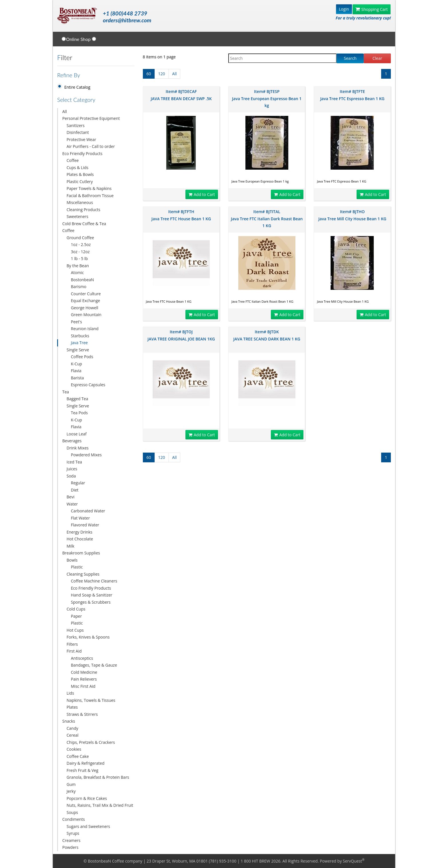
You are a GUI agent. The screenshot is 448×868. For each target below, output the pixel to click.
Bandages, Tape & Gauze (94, 665)
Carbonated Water (88, 511)
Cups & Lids (77, 168)
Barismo (79, 287)
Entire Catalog (77, 87)
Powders (70, 847)
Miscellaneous (80, 202)
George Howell (85, 308)
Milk (70, 546)
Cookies (74, 749)
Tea (66, 392)
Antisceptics (82, 658)
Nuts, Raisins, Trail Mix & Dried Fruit (100, 805)
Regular (78, 483)
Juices (72, 469)
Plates (72, 707)
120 (162, 74)
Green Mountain (86, 315)
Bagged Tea (77, 399)
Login (344, 9)
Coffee (73, 160)
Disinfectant (78, 132)
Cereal (73, 735)
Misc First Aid (83, 686)
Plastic (77, 567)
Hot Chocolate (80, 539)
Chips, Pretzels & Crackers (91, 742)
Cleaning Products (83, 210)
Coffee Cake (78, 756)
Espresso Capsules (88, 385)
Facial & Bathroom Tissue (90, 196)
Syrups (73, 833)
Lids (70, 693)
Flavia (76, 371)
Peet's (76, 322)
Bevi (70, 497)
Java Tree (79, 343)
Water (72, 504)
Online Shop (79, 39)
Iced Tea (74, 462)
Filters (72, 644)
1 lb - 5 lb (79, 258)
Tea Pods (79, 413)
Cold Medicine (84, 672)
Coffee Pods (82, 357)
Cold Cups (76, 609)
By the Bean (78, 266)
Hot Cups (75, 630)
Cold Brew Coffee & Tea (84, 224)
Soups (72, 812)
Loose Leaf (77, 434)
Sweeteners (77, 216)
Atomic (77, 273)
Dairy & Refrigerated (86, 763)
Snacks (69, 721)
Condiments (74, 819)
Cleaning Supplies (83, 574)
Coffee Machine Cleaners (94, 581)
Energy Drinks (79, 532)
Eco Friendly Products (82, 153)
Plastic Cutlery (80, 182)
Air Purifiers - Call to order (91, 146)
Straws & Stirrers (82, 714)
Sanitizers (76, 125)
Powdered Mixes (86, 455)
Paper (76, 616)
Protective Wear (81, 139)
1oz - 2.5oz (81, 244)
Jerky (71, 791)
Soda (71, 476)
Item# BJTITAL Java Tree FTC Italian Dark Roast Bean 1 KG (267, 219)
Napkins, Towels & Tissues (91, 700)
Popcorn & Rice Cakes (87, 798)
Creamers (71, 840)
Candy (72, 728)
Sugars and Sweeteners (88, 826)
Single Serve (78, 350)
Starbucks (80, 336)
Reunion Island (85, 329)
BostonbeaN (82, 280)
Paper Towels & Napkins (89, 188)
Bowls (72, 560)
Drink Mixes (78, 448)
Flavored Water (85, 525)
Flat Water (80, 518)
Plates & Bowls (80, 174)
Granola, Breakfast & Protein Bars (98, 777)
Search (350, 58)
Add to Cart (202, 194)
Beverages (72, 441)
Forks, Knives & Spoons (88, 637)
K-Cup (76, 364)
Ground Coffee (80, 238)
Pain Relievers (84, 679)
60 (149, 74)
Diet (75, 490)
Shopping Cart (372, 9)
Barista (77, 378)
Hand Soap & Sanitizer (92, 595)
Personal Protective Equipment (91, 118)
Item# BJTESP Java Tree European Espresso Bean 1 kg (267, 98)
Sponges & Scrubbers (91, 602)
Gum (71, 784)
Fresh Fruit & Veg (82, 770)
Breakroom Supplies (81, 553)
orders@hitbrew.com (127, 20)
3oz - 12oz (80, 252)
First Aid (74, 651)
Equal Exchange (85, 301)
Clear (377, 58)
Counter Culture (86, 294)
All (65, 111)
